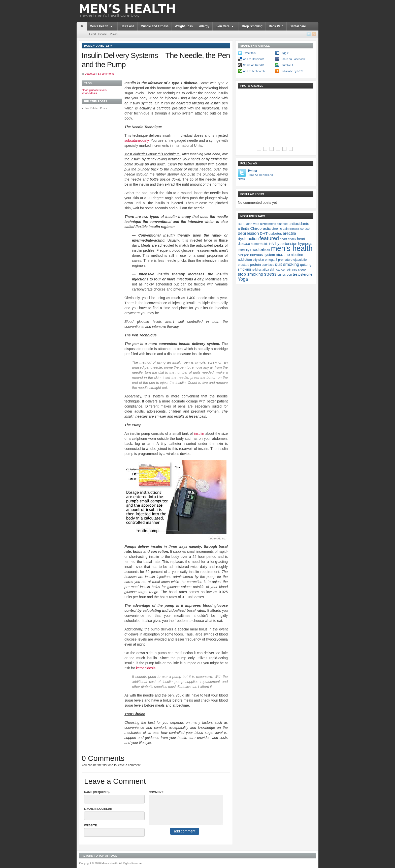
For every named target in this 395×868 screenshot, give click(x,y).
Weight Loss (184, 26)
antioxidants (299, 224)
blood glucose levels (94, 90)
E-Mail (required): (98, 809)
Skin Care (226, 26)
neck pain (244, 255)
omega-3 (271, 260)
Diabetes (103, 46)
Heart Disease (98, 34)
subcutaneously (137, 140)
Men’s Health (102, 26)
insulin (199, 433)
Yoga (243, 279)
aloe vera (253, 224)
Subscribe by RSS (292, 71)
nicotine (283, 254)
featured (269, 238)
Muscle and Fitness (155, 26)
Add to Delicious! (254, 59)
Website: (91, 825)
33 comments (106, 74)
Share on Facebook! (293, 59)
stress (270, 274)
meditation (260, 249)
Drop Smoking (252, 26)
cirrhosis (294, 229)
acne (242, 224)
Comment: (156, 792)
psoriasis (268, 265)
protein (256, 265)
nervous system (262, 255)
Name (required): (97, 792)
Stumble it (287, 65)
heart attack (288, 239)
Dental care (298, 26)
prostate (243, 265)
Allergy (204, 26)
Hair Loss (128, 26)
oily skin (258, 260)
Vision (114, 34)
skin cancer (278, 270)
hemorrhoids (260, 244)
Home (88, 46)
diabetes (275, 234)
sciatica (264, 270)
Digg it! (285, 53)
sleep (302, 270)
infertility (244, 250)
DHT (264, 233)
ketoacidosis (146, 668)
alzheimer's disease (274, 224)
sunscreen (285, 275)
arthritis (244, 228)
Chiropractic (260, 228)
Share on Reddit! (254, 65)
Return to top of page (99, 856)
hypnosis (305, 244)
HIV (272, 244)
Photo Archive (252, 86)
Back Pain (276, 26)
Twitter (256, 175)
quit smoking (287, 264)
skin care (292, 270)
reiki (255, 270)
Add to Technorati (254, 71)
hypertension (286, 243)
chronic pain (280, 229)
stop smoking (251, 274)
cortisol (305, 229)
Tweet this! (250, 53)
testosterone (302, 274)
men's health (292, 248)
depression (248, 233)
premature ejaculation (293, 260)
